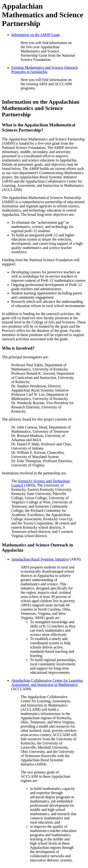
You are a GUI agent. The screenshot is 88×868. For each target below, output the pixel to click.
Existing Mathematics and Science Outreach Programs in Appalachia (44, 70)
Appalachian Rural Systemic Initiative (40, 559)
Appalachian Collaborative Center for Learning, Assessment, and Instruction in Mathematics (47, 683)
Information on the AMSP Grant (36, 35)
